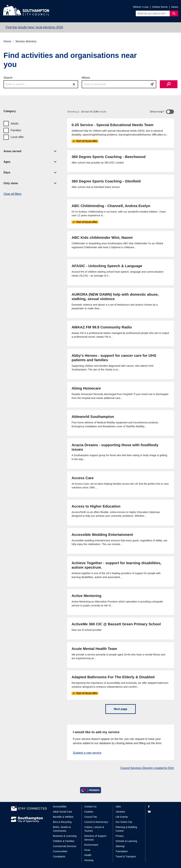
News (175, 7)
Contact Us (90, 807)
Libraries (120, 812)
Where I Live (141, 7)
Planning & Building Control (126, 829)
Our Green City (124, 822)
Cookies (89, 812)
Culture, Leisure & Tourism (94, 829)
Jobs (118, 807)
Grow (87, 850)
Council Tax (91, 817)
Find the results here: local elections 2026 (34, 27)
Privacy (120, 836)
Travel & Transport (126, 856)
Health (88, 855)
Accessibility (60, 807)
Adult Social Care (63, 812)
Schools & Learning (126, 841)
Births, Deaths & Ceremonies (62, 829)
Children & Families (64, 841)
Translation (122, 851)
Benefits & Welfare (63, 817)
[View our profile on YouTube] (159, 812)
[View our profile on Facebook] (159, 807)
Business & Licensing (65, 836)
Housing (89, 860)
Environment (91, 845)
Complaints (59, 856)
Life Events (122, 817)
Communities (60, 851)
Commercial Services (65, 846)
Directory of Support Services (95, 838)
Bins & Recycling (62, 822)
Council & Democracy (96, 822)
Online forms (160, 7)
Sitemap (120, 846)
